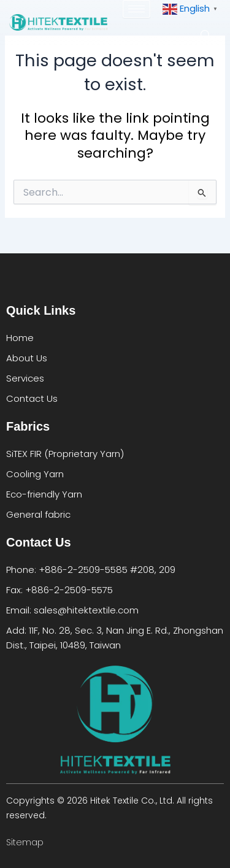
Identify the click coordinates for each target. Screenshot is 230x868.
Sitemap (25, 842)
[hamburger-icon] (136, 9)
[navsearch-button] (205, 33)
